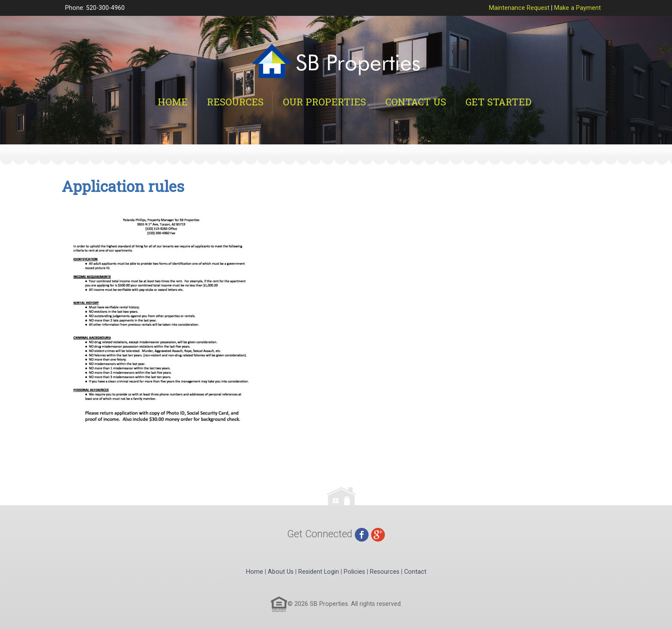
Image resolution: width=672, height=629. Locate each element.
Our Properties (324, 102)
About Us (281, 572)
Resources (235, 102)
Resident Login (319, 572)
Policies (354, 572)
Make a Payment (577, 8)
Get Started (498, 102)
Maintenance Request (519, 8)
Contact (415, 572)
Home (173, 102)
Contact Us (416, 102)
